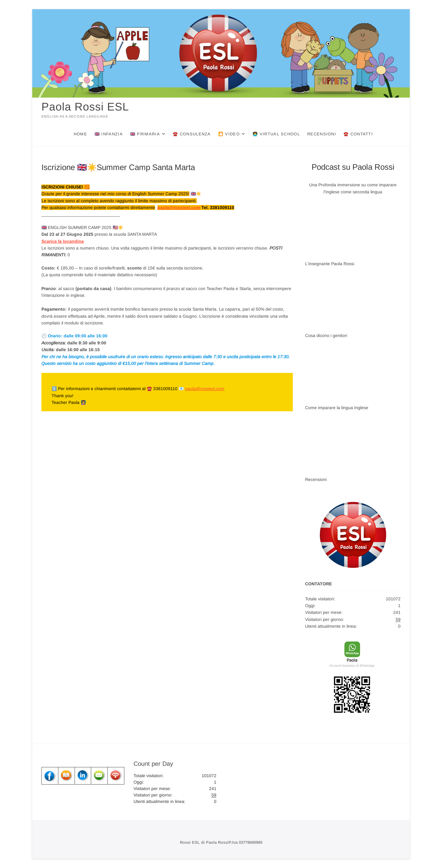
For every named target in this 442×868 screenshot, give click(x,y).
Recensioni (322, 134)
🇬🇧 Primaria (145, 134)
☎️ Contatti (358, 134)
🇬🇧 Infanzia (109, 134)
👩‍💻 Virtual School (276, 134)
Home (80, 134)
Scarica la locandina (63, 241)
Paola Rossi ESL (85, 107)
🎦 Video (229, 134)
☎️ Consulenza (192, 134)
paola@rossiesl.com (179, 207)
